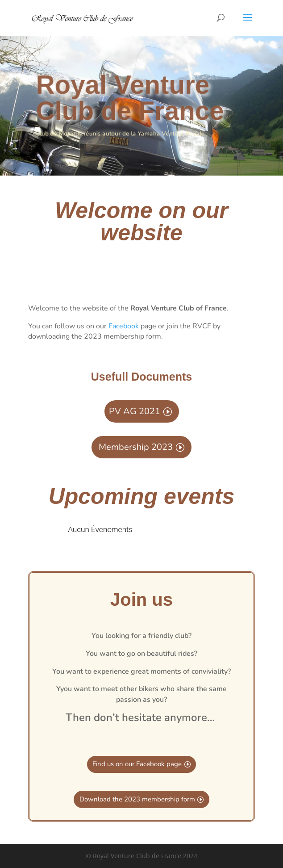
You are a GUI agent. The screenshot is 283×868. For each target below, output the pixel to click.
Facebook (124, 326)
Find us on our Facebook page (137, 764)
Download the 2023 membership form (137, 799)
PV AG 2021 (135, 411)
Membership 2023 (136, 447)
